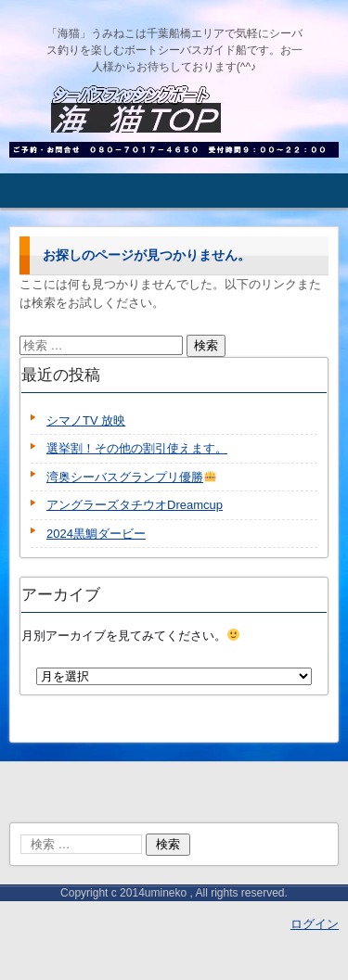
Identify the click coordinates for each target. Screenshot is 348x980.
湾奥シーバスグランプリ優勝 (131, 477)
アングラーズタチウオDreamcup (135, 505)
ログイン (315, 924)
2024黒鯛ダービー (96, 534)
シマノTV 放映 (86, 420)
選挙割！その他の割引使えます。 (137, 448)
